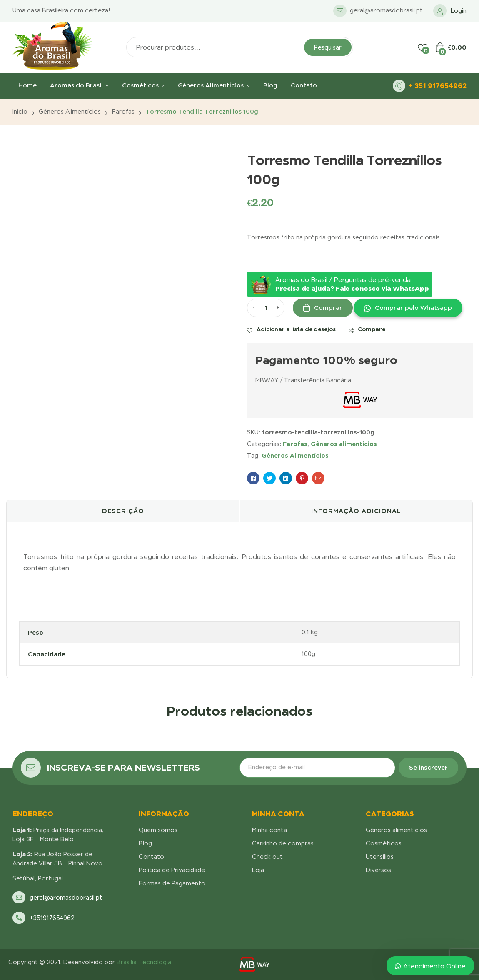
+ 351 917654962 (438, 86)
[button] (408, 308)
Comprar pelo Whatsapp (413, 308)
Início (20, 112)
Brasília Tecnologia (144, 962)
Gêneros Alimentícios (295, 455)
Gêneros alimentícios (70, 112)
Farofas (123, 112)
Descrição (123, 511)
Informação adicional (356, 511)
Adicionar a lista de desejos (296, 329)
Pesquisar (328, 47)
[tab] (123, 511)
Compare (372, 329)
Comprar (328, 308)
